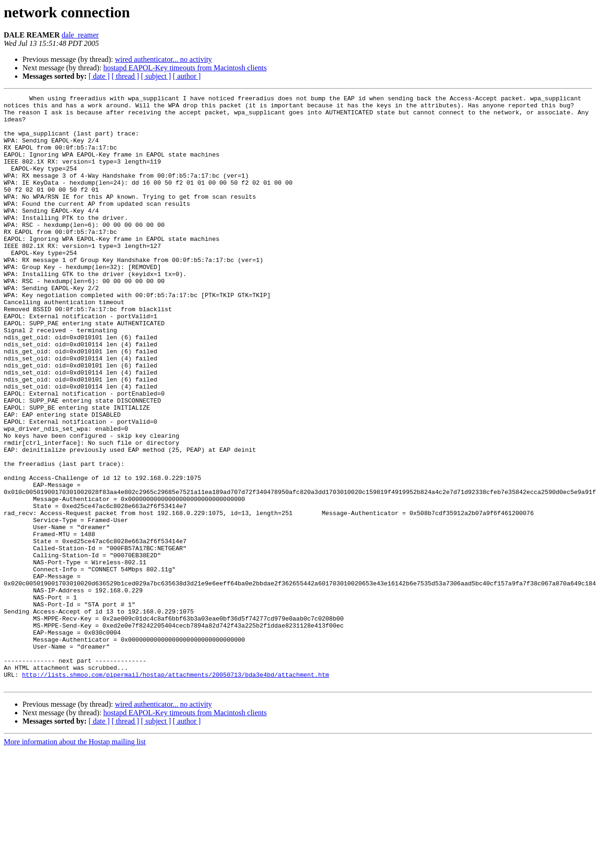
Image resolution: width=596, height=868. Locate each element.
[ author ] (187, 76)
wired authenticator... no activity (163, 59)
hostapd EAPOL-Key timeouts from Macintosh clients (185, 68)
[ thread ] (125, 76)
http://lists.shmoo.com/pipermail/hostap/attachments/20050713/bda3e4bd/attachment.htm (175, 791)
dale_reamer (80, 35)
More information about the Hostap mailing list (75, 860)
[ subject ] (156, 76)
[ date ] (99, 76)
